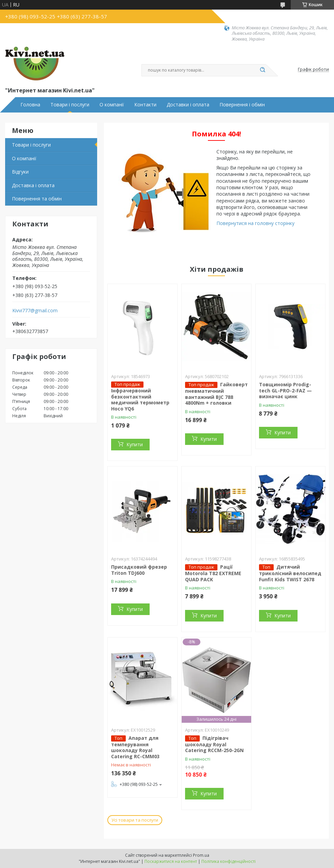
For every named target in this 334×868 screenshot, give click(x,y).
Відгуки (20, 172)
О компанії (112, 105)
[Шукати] (262, 70)
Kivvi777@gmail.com (35, 311)
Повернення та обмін (37, 199)
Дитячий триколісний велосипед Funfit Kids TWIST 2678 (290, 573)
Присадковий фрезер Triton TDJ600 (139, 570)
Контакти (145, 105)
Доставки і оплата (188, 105)
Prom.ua (201, 855)
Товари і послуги (70, 105)
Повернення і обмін (242, 105)
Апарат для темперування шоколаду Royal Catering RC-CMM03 (135, 747)
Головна (30, 105)
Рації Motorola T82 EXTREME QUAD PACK (213, 573)
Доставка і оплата (33, 185)
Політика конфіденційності (229, 861)
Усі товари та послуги (135, 820)
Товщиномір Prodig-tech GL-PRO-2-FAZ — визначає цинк (285, 390)
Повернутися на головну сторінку (255, 223)
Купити (135, 444)
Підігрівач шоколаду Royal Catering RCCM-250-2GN (214, 744)
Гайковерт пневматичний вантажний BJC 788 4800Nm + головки (216, 394)
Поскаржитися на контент (171, 861)
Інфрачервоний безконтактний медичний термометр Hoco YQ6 (140, 400)
